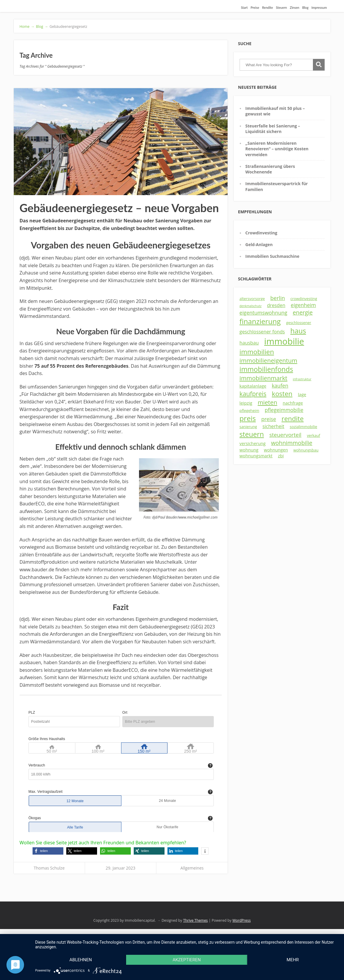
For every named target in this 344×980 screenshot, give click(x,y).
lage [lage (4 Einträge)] (302, 394)
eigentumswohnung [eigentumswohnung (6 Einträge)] (263, 313)
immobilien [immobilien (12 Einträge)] (257, 352)
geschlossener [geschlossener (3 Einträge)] (299, 323)
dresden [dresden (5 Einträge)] (276, 305)
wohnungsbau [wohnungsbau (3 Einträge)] (306, 450)
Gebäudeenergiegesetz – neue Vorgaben (119, 208)
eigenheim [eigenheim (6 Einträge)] (304, 305)
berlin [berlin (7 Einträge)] (278, 298)
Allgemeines (192, 868)
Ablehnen (81, 960)
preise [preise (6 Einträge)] (269, 419)
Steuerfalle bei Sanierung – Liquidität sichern (273, 129)
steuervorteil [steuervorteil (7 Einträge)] (285, 435)
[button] (48, 851)
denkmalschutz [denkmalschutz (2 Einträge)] (251, 306)
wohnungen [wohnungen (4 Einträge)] (276, 450)
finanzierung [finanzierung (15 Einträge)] (260, 321)
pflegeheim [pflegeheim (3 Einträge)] (249, 410)
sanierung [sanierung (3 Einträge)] (248, 427)
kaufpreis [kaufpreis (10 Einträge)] (253, 394)
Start (244, 7)
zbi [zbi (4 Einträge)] (281, 456)
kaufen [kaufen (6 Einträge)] (280, 386)
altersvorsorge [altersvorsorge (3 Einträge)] (252, 299)
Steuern (282, 7)
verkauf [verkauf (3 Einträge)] (313, 435)
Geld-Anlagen (259, 244)
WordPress (241, 920)
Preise (255, 7)
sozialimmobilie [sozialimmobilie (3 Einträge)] (303, 427)
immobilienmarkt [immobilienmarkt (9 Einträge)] (263, 378)
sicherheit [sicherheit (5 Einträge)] (273, 426)
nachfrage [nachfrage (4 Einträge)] (293, 403)
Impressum (319, 7)
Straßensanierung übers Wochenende (270, 169)
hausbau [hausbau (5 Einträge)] (249, 343)
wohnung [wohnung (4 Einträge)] (249, 450)
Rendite (268, 7)
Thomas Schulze (49, 868)
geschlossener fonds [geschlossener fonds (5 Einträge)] (262, 332)
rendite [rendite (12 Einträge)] (293, 419)
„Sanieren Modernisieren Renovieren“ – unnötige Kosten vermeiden (277, 149)
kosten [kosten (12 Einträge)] (282, 394)
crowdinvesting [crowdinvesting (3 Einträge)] (304, 299)
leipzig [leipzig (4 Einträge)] (246, 403)
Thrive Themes (195, 920)
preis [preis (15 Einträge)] (248, 418)
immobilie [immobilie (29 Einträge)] (284, 341)
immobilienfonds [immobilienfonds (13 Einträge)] (266, 369)
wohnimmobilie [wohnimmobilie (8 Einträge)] (292, 443)
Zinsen (294, 7)
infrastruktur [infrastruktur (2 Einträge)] (302, 379)
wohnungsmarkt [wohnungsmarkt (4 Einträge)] (256, 456)
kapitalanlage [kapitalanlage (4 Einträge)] (253, 386)
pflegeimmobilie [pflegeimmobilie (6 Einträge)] (284, 410)
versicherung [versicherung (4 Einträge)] (253, 443)
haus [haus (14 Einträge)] (298, 331)
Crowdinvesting (261, 233)
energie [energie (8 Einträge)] (303, 312)
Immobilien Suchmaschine (272, 256)
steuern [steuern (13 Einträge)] (252, 434)
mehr (293, 960)
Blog (305, 7)
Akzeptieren (187, 960)
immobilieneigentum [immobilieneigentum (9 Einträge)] (268, 360)
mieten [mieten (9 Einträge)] (268, 402)
